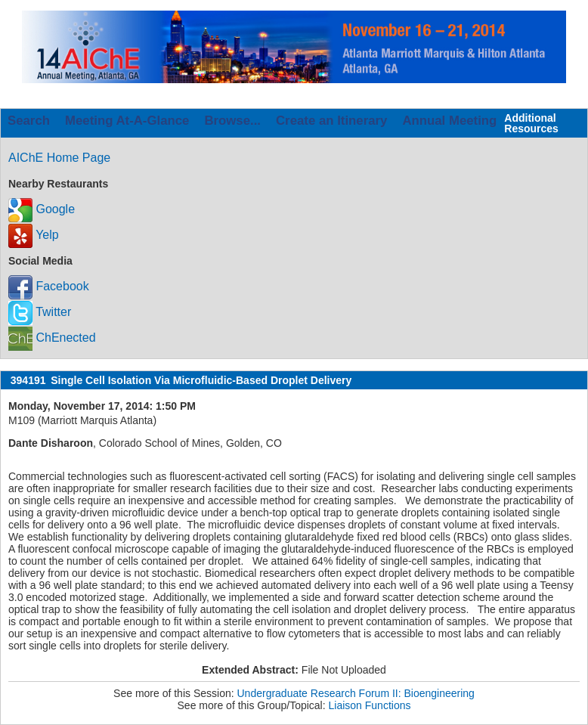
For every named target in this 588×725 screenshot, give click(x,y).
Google (42, 209)
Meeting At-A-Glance (127, 121)
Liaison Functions (370, 705)
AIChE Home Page (59, 158)
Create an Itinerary (331, 121)
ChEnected (52, 338)
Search (29, 121)
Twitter (40, 312)
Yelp (34, 235)
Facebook (49, 286)
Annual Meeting (449, 121)
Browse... (232, 121)
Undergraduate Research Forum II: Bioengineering (356, 693)
